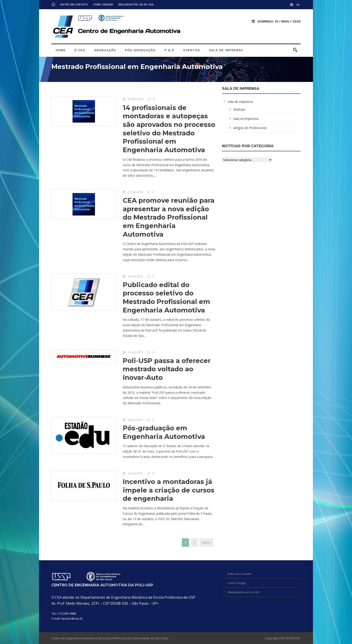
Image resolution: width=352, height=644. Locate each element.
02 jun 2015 (135, 420)
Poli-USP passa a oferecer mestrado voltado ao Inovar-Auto (167, 369)
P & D (169, 50)
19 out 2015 (135, 276)
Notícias (239, 109)
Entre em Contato (74, 4)
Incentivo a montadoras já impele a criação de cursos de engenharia (169, 490)
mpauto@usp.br (72, 618)
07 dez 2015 (135, 99)
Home (61, 50)
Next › (206, 542)
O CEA (80, 50)
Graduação (105, 50)
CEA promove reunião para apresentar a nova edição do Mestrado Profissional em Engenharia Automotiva (169, 217)
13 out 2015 (135, 352)
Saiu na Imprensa (246, 119)
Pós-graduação (140, 50)
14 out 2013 (135, 473)
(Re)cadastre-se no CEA (136, 4)
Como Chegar (103, 4)
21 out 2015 (135, 192)
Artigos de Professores (250, 128)
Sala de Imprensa (226, 50)
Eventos (192, 50)
